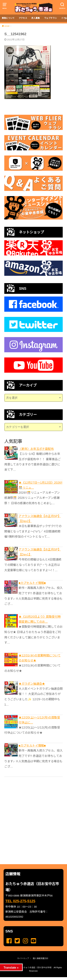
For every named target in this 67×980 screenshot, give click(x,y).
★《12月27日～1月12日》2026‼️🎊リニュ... (40, 485)
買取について (8, 18)
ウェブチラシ (51, 18)
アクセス (23, 18)
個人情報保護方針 (41, 958)
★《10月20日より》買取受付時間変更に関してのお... (40, 619)
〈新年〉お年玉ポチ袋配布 (36, 449)
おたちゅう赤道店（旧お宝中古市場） (36, 967)
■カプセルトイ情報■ (32, 583)
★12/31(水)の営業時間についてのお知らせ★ (40, 658)
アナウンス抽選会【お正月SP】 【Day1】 (40, 552)
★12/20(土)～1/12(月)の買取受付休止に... (39, 720)
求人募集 (36, 18)
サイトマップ (23, 958)
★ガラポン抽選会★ (32, 684)
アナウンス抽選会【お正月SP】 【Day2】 (40, 519)
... (31, 978)
